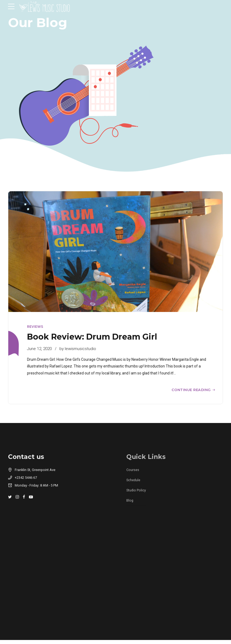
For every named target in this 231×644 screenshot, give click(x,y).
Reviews (35, 327)
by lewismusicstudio (78, 349)
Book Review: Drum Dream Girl (92, 337)
